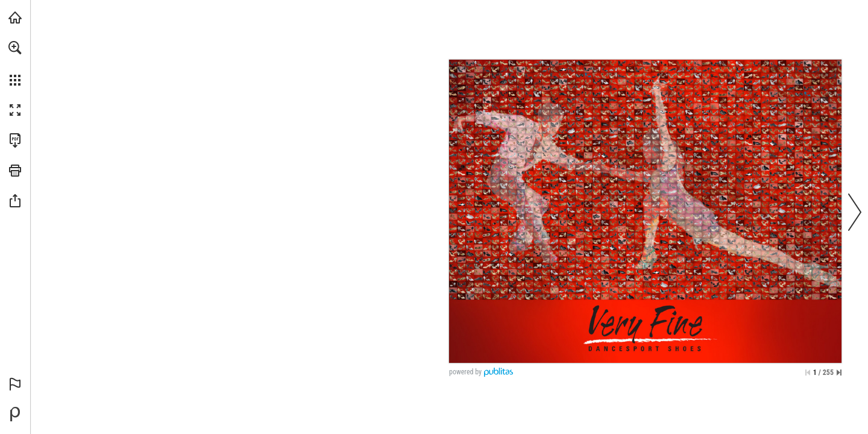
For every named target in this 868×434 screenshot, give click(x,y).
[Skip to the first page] (808, 373)
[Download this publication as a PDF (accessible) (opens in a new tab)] (15, 140)
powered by (465, 372)
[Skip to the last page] (839, 373)
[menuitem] (15, 63)
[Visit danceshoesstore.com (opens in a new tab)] (15, 17)
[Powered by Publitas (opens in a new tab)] (15, 414)
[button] (15, 48)
